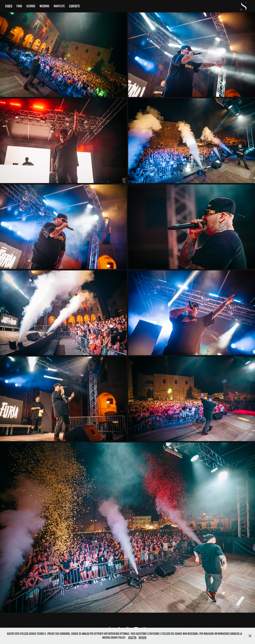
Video (9, 6)
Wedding (44, 6)
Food (19, 6)
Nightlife (59, 6)
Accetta (132, 638)
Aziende (31, 6)
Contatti (74, 6)
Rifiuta (142, 638)
